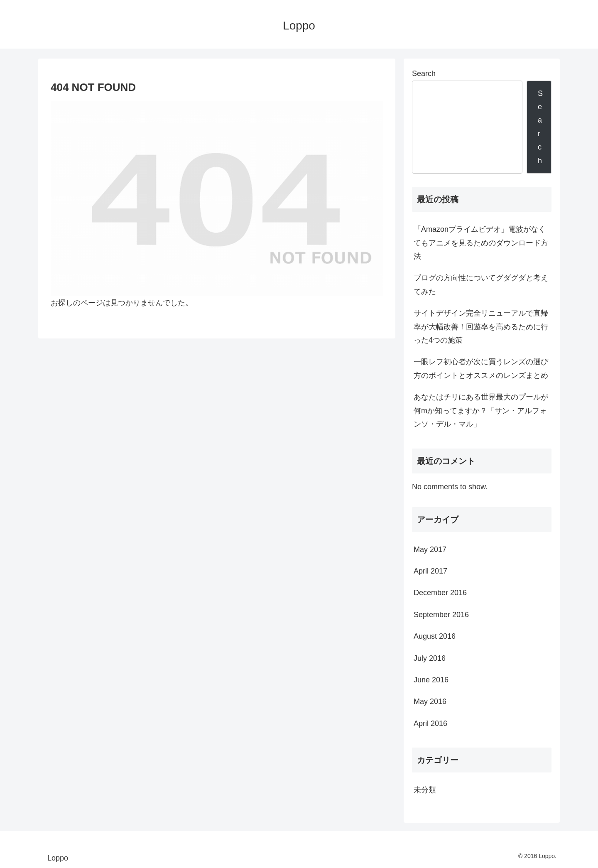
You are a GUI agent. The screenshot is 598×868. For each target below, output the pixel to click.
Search (424, 74)
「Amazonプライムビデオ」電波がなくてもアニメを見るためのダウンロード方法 (481, 243)
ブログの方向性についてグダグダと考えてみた (481, 284)
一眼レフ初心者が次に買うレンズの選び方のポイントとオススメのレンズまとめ (481, 368)
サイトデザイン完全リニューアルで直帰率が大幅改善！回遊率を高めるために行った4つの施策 (481, 327)
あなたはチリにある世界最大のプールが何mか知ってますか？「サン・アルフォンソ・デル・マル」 (481, 411)
